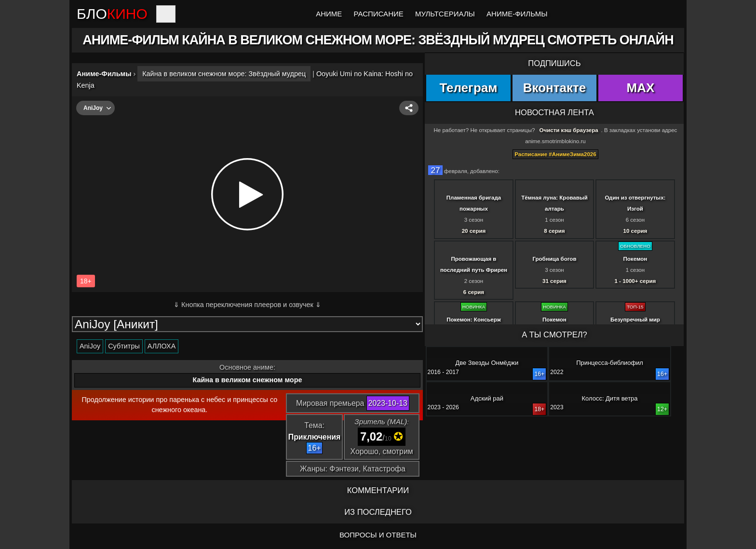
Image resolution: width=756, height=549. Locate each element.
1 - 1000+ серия (635, 281)
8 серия (554, 231)
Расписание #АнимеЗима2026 (555, 154)
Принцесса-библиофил (610, 363)
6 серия (474, 292)
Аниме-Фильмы (517, 14)
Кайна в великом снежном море (248, 380)
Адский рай (487, 398)
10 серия (635, 231)
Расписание (379, 14)
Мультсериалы (445, 14)
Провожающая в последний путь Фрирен (474, 264)
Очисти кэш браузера (569, 130)
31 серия (554, 281)
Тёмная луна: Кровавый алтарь (554, 203)
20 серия (474, 231)
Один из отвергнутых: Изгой (635, 203)
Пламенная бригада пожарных (474, 203)
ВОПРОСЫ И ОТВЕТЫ (378, 535)
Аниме (329, 14)
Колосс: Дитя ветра (610, 398)
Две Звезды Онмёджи (487, 363)
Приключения (314, 437)
